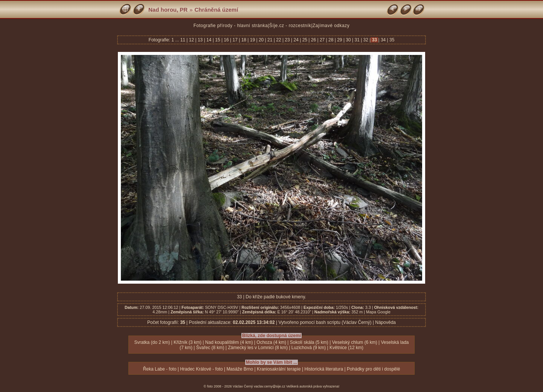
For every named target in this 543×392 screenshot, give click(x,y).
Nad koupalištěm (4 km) (229, 342)
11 (184, 40)
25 (305, 40)
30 (348, 40)
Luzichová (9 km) (309, 348)
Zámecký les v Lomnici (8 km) (258, 348)
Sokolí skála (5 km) (309, 342)
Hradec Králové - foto (201, 369)
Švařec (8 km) (210, 348)
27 (322, 40)
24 (296, 40)
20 (261, 40)
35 (391, 40)
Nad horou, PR (168, 10)
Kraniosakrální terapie (279, 369)
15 (218, 40)
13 (200, 40)
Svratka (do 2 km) (152, 342)
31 (357, 40)
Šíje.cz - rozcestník (290, 26)
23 (287, 40)
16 (226, 40)
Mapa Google (378, 312)
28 (331, 40)
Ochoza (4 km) (271, 342)
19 (252, 40)
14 (209, 40)
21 (270, 40)
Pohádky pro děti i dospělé (373, 369)
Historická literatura (324, 369)
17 (235, 40)
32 (366, 40)
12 (191, 40)
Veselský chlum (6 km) (355, 342)
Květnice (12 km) (346, 348)
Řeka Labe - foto (160, 369)
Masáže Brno (240, 369)
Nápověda (385, 322)
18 (244, 40)
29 (340, 40)
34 (383, 40)
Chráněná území (217, 10)
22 (279, 40)
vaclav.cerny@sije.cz (270, 386)
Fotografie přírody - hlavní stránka (231, 26)
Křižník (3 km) (188, 342)
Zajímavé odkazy (331, 26)
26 (313, 40)
